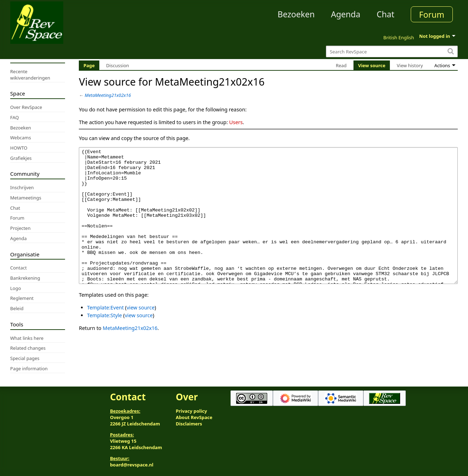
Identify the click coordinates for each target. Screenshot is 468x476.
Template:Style (104, 342)
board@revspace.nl (132, 465)
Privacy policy (191, 411)
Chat (385, 14)
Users (236, 122)
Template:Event (105, 334)
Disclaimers (189, 424)
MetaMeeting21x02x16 (108, 95)
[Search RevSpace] (392, 51)
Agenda (346, 14)
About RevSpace (194, 417)
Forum (432, 14)
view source (141, 334)
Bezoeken (296, 14)
